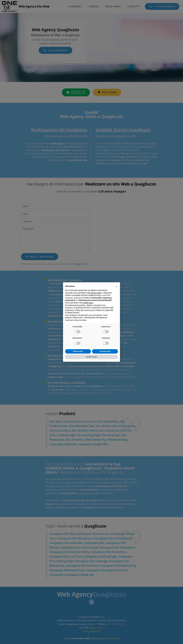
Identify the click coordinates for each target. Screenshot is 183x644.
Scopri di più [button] (92, 357)
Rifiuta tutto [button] (78, 351)
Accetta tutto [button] (105, 351)
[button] (117, 286)
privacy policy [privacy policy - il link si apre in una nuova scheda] (96, 293)
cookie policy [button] (88, 303)
